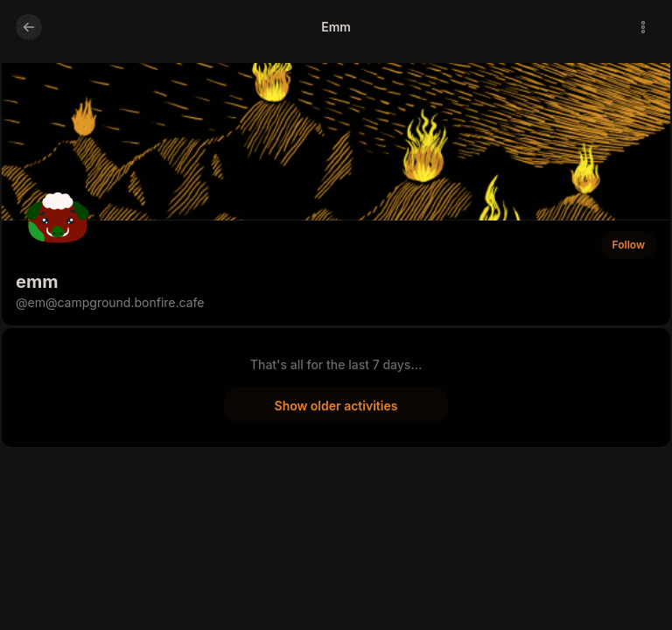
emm (37, 282)
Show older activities (336, 406)
